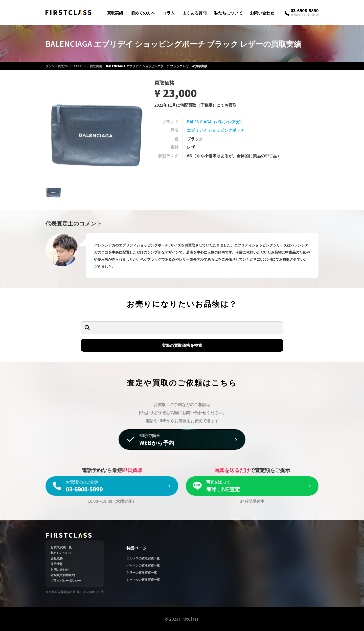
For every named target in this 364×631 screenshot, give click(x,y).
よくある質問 (194, 13)
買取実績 (115, 13)
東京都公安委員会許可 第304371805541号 (75, 592)
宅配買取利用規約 (63, 575)
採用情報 (57, 564)
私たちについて (228, 13)
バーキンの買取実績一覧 (143, 565)
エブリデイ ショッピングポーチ (216, 130)
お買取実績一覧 (61, 547)
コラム (169, 13)
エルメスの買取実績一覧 (143, 558)
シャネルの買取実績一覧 (143, 579)
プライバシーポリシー (66, 580)
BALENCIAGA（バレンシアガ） (215, 122)
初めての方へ (143, 13)
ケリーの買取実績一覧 (142, 572)
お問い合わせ (262, 13)
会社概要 (57, 558)
